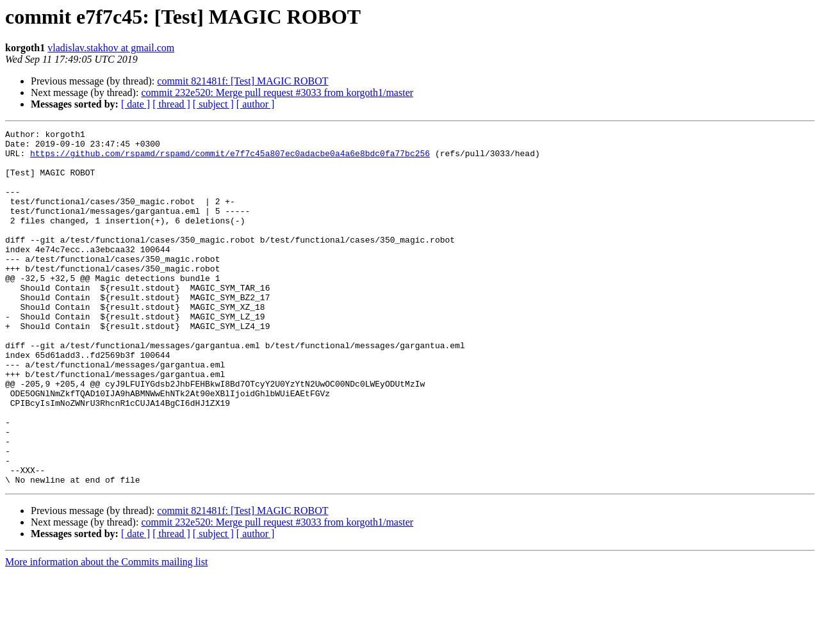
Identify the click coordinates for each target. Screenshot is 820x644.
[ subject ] (213, 104)
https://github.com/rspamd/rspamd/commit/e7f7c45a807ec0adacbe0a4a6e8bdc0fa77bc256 (230, 159)
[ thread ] (171, 104)
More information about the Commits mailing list (106, 633)
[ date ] (135, 104)
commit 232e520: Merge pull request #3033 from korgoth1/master (277, 93)
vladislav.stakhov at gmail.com (111, 48)
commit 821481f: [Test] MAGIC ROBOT (242, 81)
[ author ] (256, 104)
